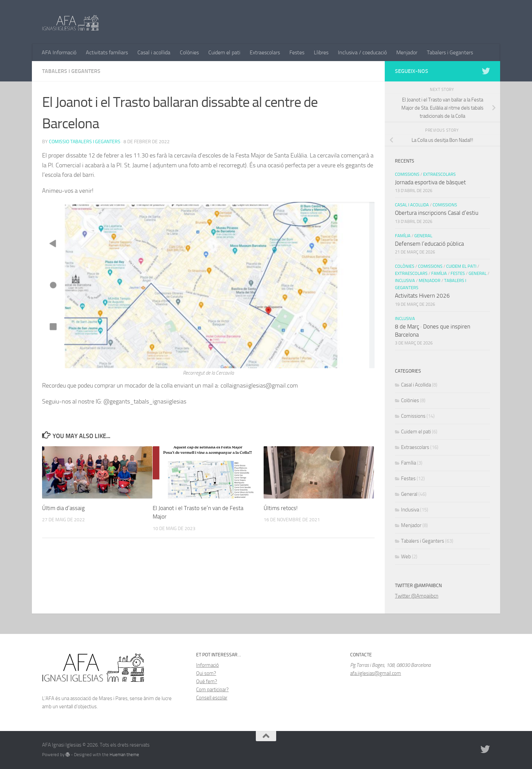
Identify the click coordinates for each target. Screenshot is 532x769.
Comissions (407, 174)
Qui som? (206, 673)
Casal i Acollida (412, 205)
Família (403, 236)
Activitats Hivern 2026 (422, 296)
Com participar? (212, 690)
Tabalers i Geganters (450, 52)
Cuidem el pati (224, 52)
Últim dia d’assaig (63, 508)
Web (406, 557)
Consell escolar (212, 698)
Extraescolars (265, 52)
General (423, 236)
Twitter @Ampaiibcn (417, 596)
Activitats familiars (107, 52)
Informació (207, 665)
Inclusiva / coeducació (362, 52)
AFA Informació (59, 52)
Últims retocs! (281, 508)
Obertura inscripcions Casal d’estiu (437, 213)
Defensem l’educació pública (429, 244)
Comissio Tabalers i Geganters (85, 142)
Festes (297, 52)
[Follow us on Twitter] (486, 71)
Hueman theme (124, 755)
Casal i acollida (154, 52)
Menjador (407, 52)
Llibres (321, 52)
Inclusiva (405, 280)
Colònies (189, 52)
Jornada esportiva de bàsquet (430, 182)
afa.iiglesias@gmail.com (376, 673)
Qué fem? (207, 681)
